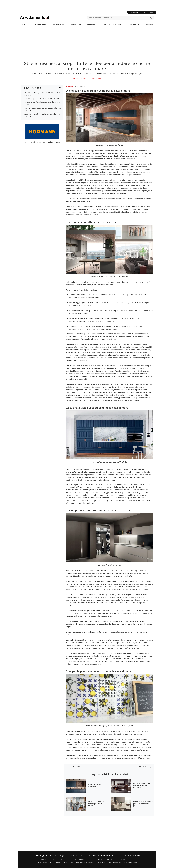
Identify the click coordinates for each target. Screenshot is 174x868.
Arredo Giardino (133, 25)
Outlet (143, 13)
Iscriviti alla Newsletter (132, 856)
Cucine (23, 25)
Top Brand (149, 25)
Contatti (119, 856)
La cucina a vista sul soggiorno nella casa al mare (42, 103)
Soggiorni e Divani (39, 25)
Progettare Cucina (81, 78)
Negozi (151, 13)
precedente (74, 767)
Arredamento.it (53, 17)
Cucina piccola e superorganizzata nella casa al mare (43, 109)
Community (134, 13)
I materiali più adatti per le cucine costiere (42, 99)
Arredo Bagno (58, 25)
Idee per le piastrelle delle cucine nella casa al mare (42, 115)
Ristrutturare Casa (112, 25)
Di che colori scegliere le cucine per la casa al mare (42, 94)
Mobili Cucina (96, 78)
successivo (145, 767)
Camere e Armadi (76, 25)
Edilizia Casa (97, 856)
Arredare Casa (93, 25)
